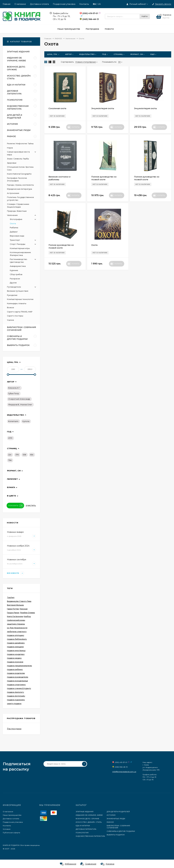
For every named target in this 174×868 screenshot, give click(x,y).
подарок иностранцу (16, 651)
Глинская (24, 609)
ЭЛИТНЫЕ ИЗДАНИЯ (85, 812)
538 (24, 455)
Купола (26, 421)
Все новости (16, 573)
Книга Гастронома (15, 616)
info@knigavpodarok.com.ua (124, 772)
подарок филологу (15, 692)
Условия (7, 829)
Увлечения (12, 215)
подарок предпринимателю (19, 666)
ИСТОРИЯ (111, 815)
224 (10, 455)
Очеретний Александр (19, 399)
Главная (7, 4)
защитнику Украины (16, 624)
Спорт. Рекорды (18, 244)
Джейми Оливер (27, 613)
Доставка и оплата (39, 4)
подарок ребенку (15, 669)
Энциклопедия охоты (103, 108)
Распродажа (14, 729)
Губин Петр (14, 393)
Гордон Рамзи (13, 613)
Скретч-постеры (15, 316)
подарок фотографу (16, 696)
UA (99, 4)
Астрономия (13, 193)
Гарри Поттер (13, 609)
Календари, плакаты (17, 303)
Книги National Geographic (19, 174)
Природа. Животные (17, 211)
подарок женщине (15, 647)
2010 (10, 438)
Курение (14, 270)
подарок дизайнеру (16, 643)
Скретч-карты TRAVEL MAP (20, 312)
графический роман (16, 620)
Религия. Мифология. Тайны (20, 143)
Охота (94, 245)
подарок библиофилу (17, 639)
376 (17, 455)
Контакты (84, 4)
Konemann (13, 421)
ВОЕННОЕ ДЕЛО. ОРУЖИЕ (87, 819)
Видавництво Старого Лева (19, 601)
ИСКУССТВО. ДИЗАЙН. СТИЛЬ (89, 822)
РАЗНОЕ (110, 822)
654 (32, 455)
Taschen (11, 597)
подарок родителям (16, 673)
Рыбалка (14, 228)
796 (10, 460)
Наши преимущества (12, 815)
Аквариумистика (18, 266)
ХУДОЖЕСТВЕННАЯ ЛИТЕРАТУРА (90, 836)
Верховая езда (17, 236)
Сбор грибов (16, 274)
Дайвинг (14, 232)
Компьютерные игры (20, 248)
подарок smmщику (16, 635)
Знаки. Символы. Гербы (18, 159)
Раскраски (15, 279)
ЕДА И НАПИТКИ (83, 826)
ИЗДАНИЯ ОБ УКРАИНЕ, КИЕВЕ (89, 815)
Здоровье (12, 163)
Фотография (16, 219)
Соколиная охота (57, 108)
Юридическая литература (19, 189)
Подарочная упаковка (64, 4)
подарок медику (14, 658)
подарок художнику (16, 700)
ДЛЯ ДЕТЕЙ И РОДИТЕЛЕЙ (118, 812)
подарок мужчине (15, 662)
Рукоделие (12, 295)
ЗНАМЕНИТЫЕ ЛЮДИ (116, 819)
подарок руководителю (18, 677)
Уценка (10, 320)
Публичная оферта (11, 833)
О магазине (20, 4)
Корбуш (27, 616)
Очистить (31, 506)
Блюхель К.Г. (14, 388)
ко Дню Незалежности (17, 628)
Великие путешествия (18, 291)
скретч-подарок (14, 704)
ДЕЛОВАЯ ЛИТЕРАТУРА (86, 829)
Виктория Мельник (15, 605)
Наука (10, 148)
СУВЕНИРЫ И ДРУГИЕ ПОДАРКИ (121, 831)
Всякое (11, 307)
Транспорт (15, 240)
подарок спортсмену (16, 685)
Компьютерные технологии (20, 299)
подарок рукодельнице (17, 681)
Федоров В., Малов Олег (20, 405)
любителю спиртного (17, 632)
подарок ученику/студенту (19, 688)
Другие (13, 283)
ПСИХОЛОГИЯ (82, 833)
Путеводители (14, 287)
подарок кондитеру (16, 654)
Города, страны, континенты (20, 185)
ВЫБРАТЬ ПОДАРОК (116, 835)
